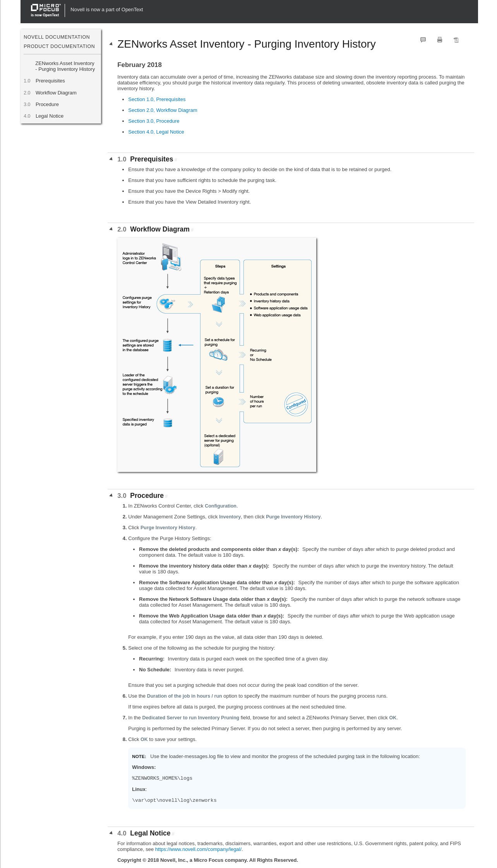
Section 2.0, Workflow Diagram (163, 110)
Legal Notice (49, 116)
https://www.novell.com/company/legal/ (198, 849)
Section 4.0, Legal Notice (156, 132)
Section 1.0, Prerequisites (157, 99)
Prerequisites (50, 81)
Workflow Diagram (56, 93)
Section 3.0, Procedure (154, 121)
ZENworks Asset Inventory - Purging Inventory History (65, 66)
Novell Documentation (57, 37)
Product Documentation (59, 46)
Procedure (47, 104)
